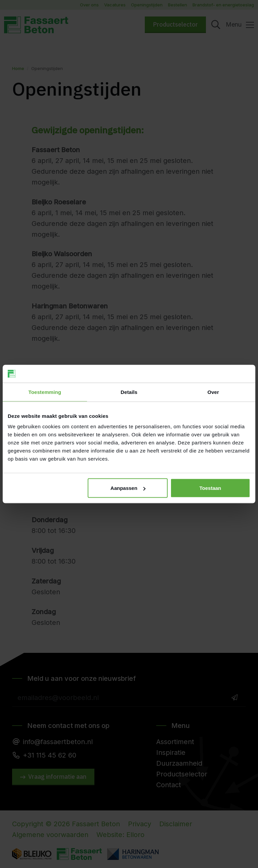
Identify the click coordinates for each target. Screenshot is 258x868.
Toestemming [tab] (45, 392)
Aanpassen (128, 488)
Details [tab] (129, 392)
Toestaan (210, 488)
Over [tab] (213, 392)
